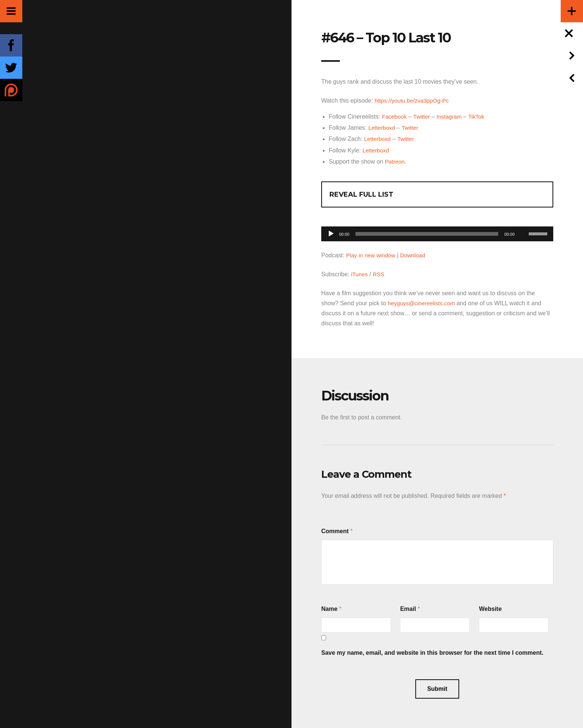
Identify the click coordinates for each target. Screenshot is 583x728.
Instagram (452, 117)
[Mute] (523, 222)
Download (416, 255)
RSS (380, 274)
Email (408, 608)
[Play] (331, 233)
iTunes (360, 274)
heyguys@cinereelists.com (423, 303)
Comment (335, 531)
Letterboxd (383, 128)
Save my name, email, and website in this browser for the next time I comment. (432, 652)
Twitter (423, 117)
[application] (437, 231)
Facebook (395, 117)
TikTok (480, 117)
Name (329, 608)
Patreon (395, 161)
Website (490, 608)
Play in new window (372, 255)
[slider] (427, 233)
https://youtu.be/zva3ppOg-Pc (414, 101)
